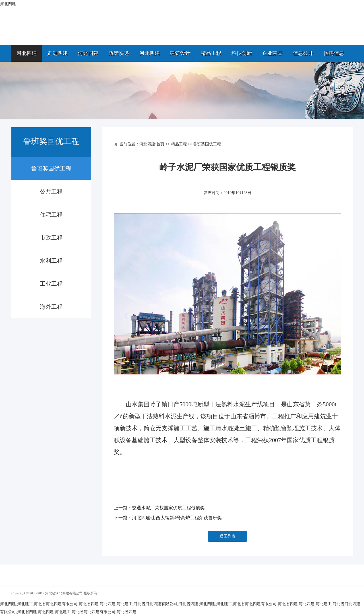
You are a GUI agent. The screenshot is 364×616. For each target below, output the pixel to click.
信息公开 (303, 53)
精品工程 (211, 53)
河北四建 (27, 53)
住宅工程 (51, 215)
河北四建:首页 (152, 144)
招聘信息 (334, 53)
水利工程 (51, 261)
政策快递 (119, 53)
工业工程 (51, 284)
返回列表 (227, 536)
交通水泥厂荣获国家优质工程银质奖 (168, 508)
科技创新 (242, 53)
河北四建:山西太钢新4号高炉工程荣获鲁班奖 (177, 518)
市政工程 (51, 238)
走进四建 (57, 53)
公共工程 (51, 191)
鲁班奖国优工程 (51, 168)
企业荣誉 (272, 53)
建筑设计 (180, 53)
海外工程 (51, 307)
